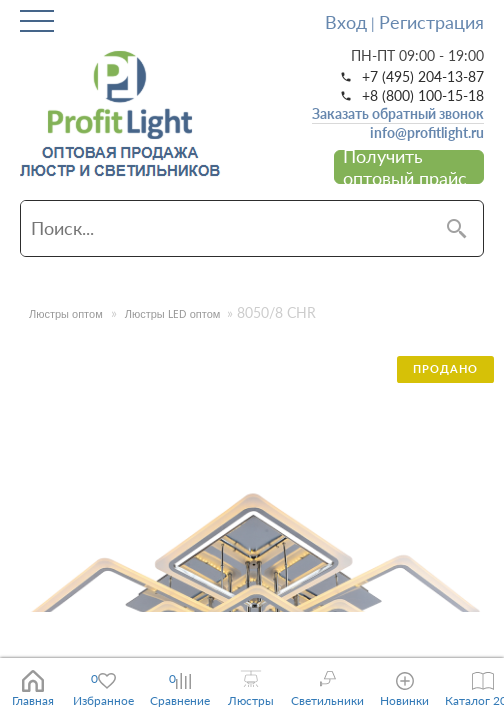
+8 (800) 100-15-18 (423, 96)
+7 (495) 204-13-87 (423, 77)
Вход (346, 22)
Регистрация (431, 22)
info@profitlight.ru (427, 133)
